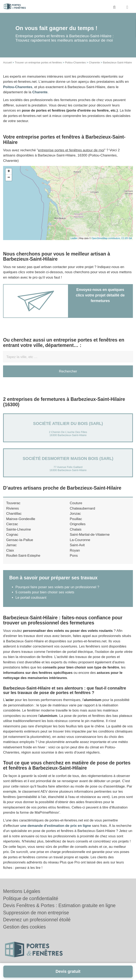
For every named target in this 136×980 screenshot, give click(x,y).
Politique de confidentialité (31, 898)
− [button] (9, 178)
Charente (94, 62)
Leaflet (74, 238)
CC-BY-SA (127, 238)
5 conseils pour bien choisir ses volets (45, 592)
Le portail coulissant (31, 598)
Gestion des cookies (24, 927)
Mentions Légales (22, 891)
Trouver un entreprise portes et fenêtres (38, 62)
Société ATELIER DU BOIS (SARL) (68, 423)
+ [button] (9, 171)
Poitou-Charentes (75, 62)
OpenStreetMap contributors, (106, 238)
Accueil (7, 62)
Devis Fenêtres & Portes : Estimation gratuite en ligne (59, 905)
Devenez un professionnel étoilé (37, 920)
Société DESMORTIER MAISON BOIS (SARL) (68, 458)
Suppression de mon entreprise (36, 913)
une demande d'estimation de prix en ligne (56, 826)
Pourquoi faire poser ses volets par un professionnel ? (57, 587)
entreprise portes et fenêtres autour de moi (71, 150)
